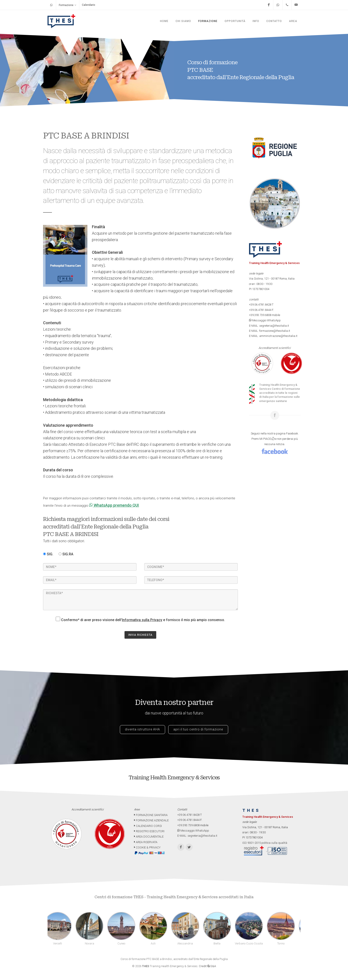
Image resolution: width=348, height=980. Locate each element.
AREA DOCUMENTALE (149, 837)
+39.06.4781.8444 (260, 310)
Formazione (68, 5)
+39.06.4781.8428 (260, 305)
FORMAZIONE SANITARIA (151, 815)
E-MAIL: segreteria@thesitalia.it (269, 326)
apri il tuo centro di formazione (198, 729)
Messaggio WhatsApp (265, 320)
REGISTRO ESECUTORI (149, 831)
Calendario (89, 5)
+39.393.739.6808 (260, 315)
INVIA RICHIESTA (140, 635)
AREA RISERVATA (146, 842)
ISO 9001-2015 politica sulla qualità (265, 843)
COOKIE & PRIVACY (147, 847)
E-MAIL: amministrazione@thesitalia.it (273, 336)
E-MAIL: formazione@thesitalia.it (270, 331)
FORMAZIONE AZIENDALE (151, 820)
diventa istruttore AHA (142, 729)
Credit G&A (207, 966)
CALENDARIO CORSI (148, 826)
